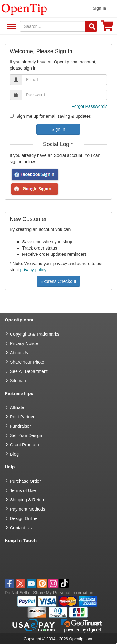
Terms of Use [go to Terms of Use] (23, 490)
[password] (64, 95)
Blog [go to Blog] (14, 454)
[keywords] (52, 26)
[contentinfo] (24, 9)
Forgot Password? (89, 106)
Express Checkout (58, 281)
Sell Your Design (26, 435)
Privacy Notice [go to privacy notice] (24, 343)
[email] (64, 80)
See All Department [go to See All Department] (29, 371)
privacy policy (33, 270)
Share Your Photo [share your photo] (27, 362)
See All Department (10, 27)
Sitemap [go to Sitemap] (18, 381)
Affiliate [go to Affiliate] (17, 407)
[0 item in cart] (107, 28)
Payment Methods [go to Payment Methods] (28, 509)
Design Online (24, 518)
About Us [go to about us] (19, 353)
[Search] (91, 26)
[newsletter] (12, 116)
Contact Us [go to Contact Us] (21, 528)
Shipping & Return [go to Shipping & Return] (28, 500)
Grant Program (24, 445)
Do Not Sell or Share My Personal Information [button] (49, 593)
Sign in (99, 8)
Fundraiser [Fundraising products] (20, 426)
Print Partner (22, 417)
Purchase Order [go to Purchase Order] (25, 481)
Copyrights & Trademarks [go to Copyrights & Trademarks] (35, 334)
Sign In (58, 129)
